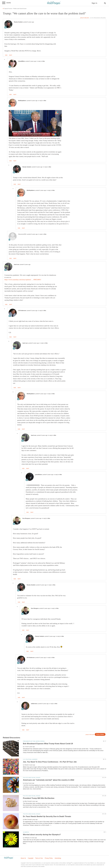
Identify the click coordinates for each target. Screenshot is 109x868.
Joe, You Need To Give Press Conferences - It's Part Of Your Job (50, 762)
